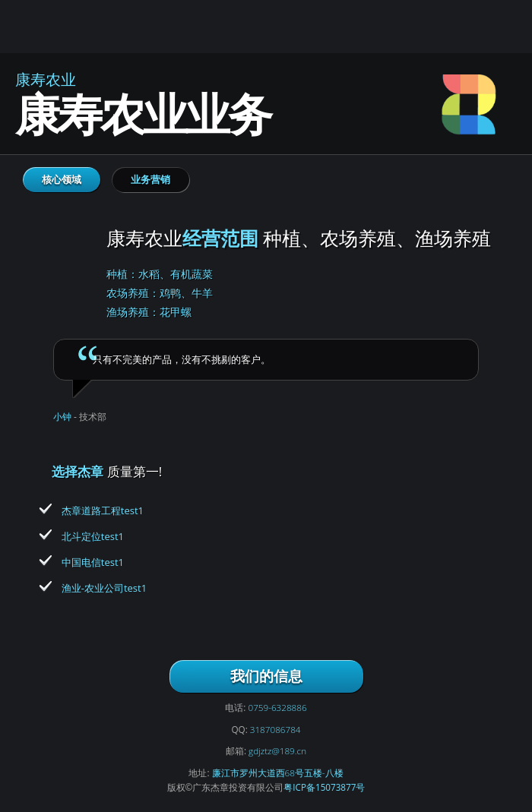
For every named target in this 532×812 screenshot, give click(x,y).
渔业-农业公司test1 (104, 588)
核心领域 (62, 179)
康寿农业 (53, 264)
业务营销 (150, 179)
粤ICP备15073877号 (324, 787)
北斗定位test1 (93, 536)
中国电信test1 (93, 562)
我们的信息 (266, 676)
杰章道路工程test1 (103, 510)
